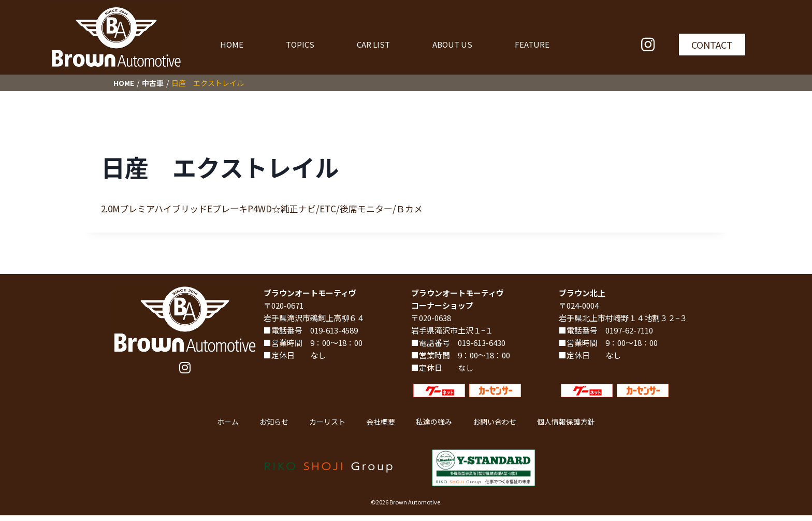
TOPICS (300, 44)
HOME (232, 44)
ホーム (228, 422)
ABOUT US (452, 44)
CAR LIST (373, 44)
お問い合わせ (495, 422)
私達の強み (434, 422)
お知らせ (274, 422)
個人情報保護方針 (566, 422)
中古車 (153, 83)
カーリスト (327, 422)
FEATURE (532, 44)
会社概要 (381, 422)
